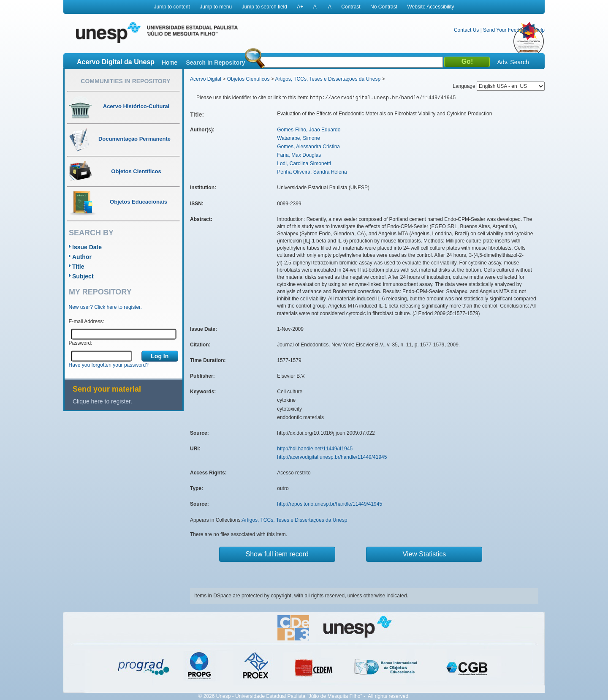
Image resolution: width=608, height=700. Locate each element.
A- (316, 7)
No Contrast (384, 7)
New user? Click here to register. (105, 307)
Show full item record (277, 554)
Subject (83, 276)
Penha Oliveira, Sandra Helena (312, 172)
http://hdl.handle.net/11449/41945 (315, 449)
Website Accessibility (430, 7)
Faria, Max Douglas (299, 155)
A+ (300, 7)
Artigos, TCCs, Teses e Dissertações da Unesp (328, 79)
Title (78, 267)
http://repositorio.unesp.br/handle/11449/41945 (330, 504)
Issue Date (87, 247)
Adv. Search (513, 62)
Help (539, 30)
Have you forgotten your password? (109, 365)
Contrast (351, 7)
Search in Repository (215, 63)
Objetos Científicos (248, 79)
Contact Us (466, 30)
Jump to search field (265, 7)
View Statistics (425, 554)
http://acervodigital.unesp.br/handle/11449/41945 (332, 457)
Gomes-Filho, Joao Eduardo (309, 130)
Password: (81, 343)
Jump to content (172, 7)
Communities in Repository (125, 81)
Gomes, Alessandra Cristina (308, 147)
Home (170, 63)
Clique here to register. (102, 401)
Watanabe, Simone (299, 138)
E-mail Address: (87, 321)
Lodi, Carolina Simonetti (304, 163)
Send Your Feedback (506, 30)
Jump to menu (216, 7)
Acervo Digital (206, 79)
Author (82, 257)
